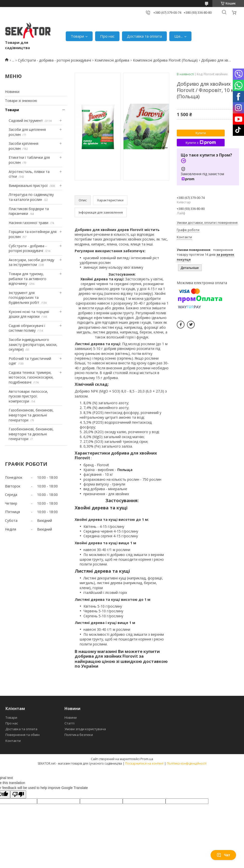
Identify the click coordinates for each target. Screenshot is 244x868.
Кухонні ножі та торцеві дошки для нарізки (29, 314)
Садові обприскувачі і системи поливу (27, 328)
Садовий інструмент (26, 120)
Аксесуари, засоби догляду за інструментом (31, 262)
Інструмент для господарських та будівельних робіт (24, 298)
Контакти (13, 741)
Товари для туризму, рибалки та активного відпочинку (28, 279)
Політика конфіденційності (187, 763)
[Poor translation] (18, 794)
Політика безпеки (79, 735)
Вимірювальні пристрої (28, 186)
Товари (77, 36)
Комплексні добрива (112, 60)
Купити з (201, 143)
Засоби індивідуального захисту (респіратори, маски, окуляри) (33, 344)
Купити (201, 133)
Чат (223, 855)
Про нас (107, 36)
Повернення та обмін (23, 735)
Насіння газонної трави (29, 223)
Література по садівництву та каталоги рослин (31, 197)
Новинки (12, 92)
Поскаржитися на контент (144, 763)
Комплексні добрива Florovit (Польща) (165, 60)
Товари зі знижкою (21, 101)
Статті (69, 723)
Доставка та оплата (144, 36)
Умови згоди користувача (85, 729)
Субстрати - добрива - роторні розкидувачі (55, 60)
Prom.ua (147, 759)
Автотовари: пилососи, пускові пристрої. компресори (28, 396)
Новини (71, 717)
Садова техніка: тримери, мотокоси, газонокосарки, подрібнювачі (31, 377)
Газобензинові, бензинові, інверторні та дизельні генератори (31, 415)
